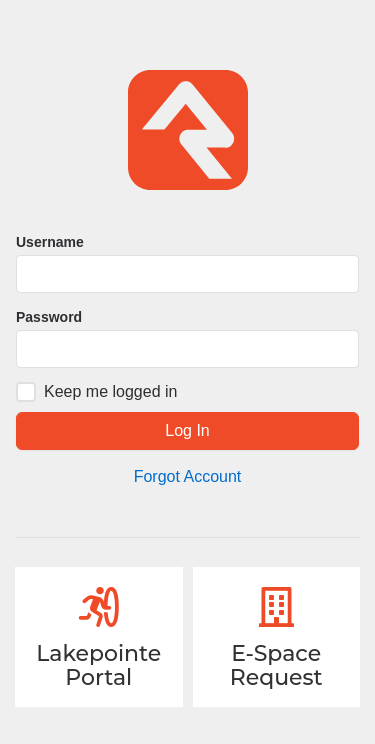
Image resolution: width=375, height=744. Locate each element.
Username (50, 242)
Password (49, 317)
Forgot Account (188, 476)
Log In (187, 430)
